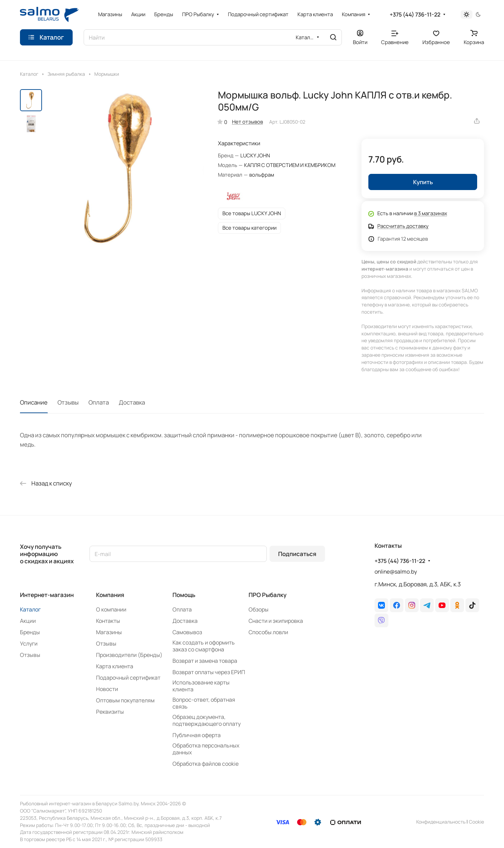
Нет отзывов (248, 122)
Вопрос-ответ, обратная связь (204, 703)
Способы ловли (268, 632)
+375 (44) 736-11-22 (415, 15)
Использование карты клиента (201, 686)
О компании (111, 609)
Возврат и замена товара (205, 661)
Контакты (108, 621)
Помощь (184, 595)
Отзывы (68, 402)
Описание (34, 402)
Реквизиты (110, 712)
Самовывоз (187, 632)
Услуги (29, 643)
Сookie (476, 822)
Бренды (30, 632)
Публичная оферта (197, 735)
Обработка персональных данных (206, 749)
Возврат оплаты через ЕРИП (209, 672)
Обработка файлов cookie (206, 764)
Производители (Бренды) (129, 655)
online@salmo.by (396, 572)
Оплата (99, 402)
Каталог (30, 609)
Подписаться (297, 554)
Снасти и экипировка (276, 621)
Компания (110, 595)
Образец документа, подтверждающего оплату (207, 720)
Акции (28, 621)
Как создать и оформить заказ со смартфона (204, 646)
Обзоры (259, 609)
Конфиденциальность (441, 822)
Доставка (132, 402)
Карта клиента (115, 666)
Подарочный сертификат (128, 678)
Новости (107, 689)
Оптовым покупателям (125, 700)
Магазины (109, 632)
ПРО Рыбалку (267, 595)
